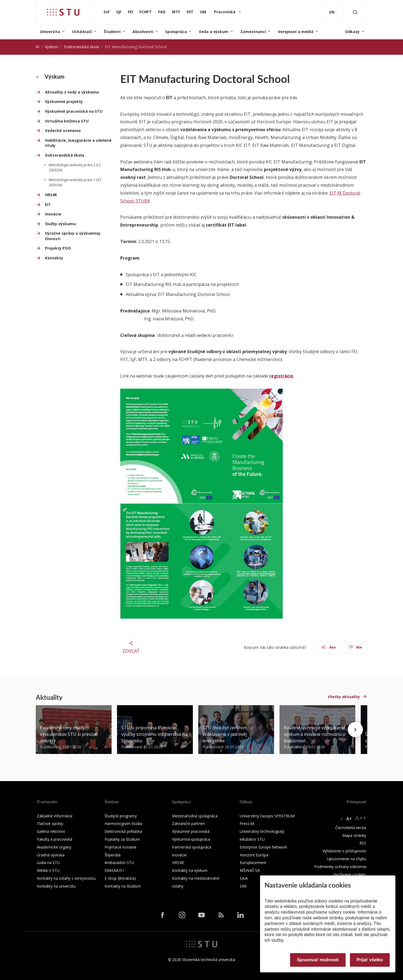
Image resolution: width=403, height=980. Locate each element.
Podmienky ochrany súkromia (340, 867)
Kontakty (54, 258)
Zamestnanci (253, 32)
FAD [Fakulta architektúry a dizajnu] (162, 12)
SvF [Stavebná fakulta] (107, 12)
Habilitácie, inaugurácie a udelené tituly (78, 143)
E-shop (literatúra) (120, 878)
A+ (349, 818)
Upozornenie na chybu (347, 859)
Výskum (51, 47)
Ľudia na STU (48, 863)
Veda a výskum (214, 32)
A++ (361, 818)
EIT (48, 204)
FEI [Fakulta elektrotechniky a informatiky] (130, 12)
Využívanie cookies (350, 874)
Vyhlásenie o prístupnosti (344, 851)
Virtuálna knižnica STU (67, 121)
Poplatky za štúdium (122, 839)
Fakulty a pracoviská (55, 839)
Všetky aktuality (344, 697)
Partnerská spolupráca (192, 847)
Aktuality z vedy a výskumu (72, 92)
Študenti (112, 32)
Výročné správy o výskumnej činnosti (73, 236)
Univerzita (50, 32)
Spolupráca (176, 32)
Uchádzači (82, 32)
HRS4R (51, 195)
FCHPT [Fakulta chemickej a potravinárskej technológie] (146, 12)
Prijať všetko (370, 960)
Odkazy (352, 32)
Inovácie (53, 214)
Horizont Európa (254, 855)
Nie (355, 647)
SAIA (244, 878)
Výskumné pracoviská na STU (74, 111)
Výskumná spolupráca (191, 839)
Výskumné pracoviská (191, 831)
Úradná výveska (51, 855)
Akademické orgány (54, 847)
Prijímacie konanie (121, 847)
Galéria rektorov (51, 831)
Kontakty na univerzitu (56, 886)
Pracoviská (225, 12)
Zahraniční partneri (188, 823)
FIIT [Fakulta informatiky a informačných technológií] (190, 12)
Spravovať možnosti (318, 960)
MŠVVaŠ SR (250, 870)
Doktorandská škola (82, 47)
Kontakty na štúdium (123, 886)
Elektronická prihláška (123, 831)
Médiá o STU (48, 870)
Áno (329, 647)
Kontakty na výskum (190, 870)
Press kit (247, 823)
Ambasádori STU (119, 863)
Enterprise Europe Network (263, 847)
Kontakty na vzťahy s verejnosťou (66, 878)
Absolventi (143, 32)
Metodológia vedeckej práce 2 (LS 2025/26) (75, 168)
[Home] (37, 47)
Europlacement (253, 863)
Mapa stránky (354, 835)
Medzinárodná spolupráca (195, 816)
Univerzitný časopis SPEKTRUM (267, 816)
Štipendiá (113, 855)
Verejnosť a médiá (296, 32)
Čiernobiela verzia (351, 828)
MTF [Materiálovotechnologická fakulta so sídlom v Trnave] (176, 12)
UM (203, 12)
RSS (363, 843)
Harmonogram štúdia (123, 823)
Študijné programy (121, 816)
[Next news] (355, 730)
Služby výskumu (60, 224)
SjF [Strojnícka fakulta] (119, 12)
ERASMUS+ (115, 870)
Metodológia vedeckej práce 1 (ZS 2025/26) (75, 183)
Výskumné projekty (64, 101)
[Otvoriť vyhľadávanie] (355, 12)
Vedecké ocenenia (63, 130)
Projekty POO (58, 248)
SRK (243, 886)
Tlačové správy (50, 823)
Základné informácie (55, 816)
